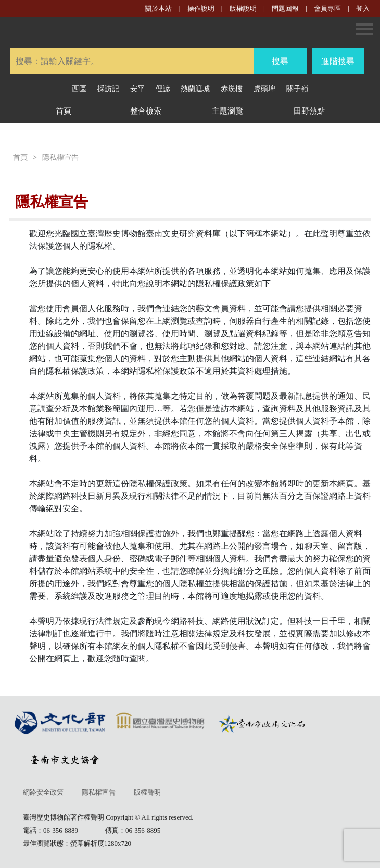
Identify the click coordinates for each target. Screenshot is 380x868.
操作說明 (201, 9)
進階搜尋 (338, 61)
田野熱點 (309, 111)
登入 (363, 9)
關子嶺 (297, 89)
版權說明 (244, 9)
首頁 (64, 111)
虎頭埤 (264, 89)
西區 (79, 89)
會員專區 (327, 9)
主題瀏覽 (227, 111)
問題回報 (285, 9)
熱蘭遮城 (195, 89)
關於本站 (158, 9)
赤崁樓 (232, 89)
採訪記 (108, 89)
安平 (137, 89)
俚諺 (163, 89)
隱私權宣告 (60, 158)
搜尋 (280, 61)
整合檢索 (146, 111)
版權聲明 (147, 792)
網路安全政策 (43, 792)
